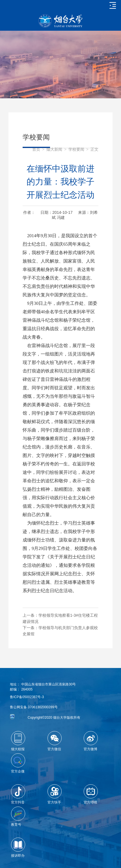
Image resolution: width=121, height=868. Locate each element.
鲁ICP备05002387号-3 (27, 697)
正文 (94, 149)
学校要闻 (76, 149)
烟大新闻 (54, 149)
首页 (36, 149)
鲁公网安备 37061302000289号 (34, 707)
